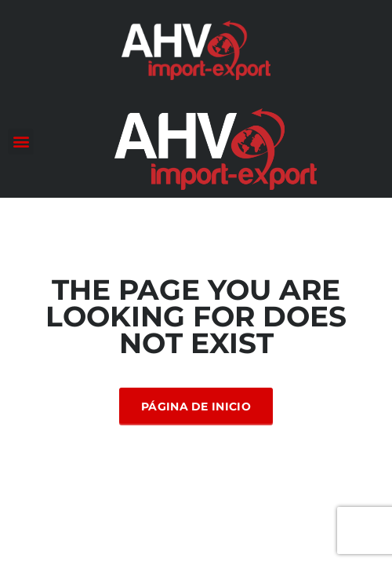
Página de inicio (196, 406)
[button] (21, 142)
